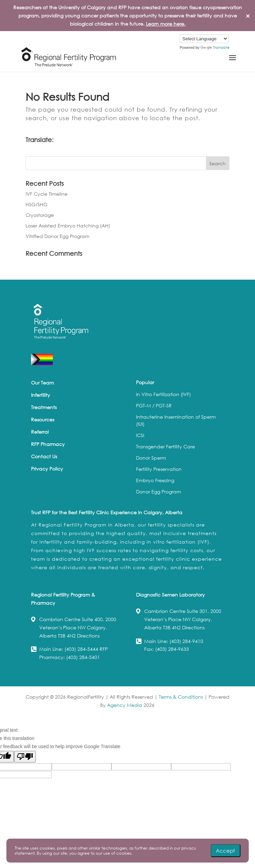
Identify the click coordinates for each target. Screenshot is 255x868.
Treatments (44, 407)
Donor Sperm (151, 458)
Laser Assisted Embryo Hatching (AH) (68, 226)
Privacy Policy (47, 469)
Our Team (42, 383)
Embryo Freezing (155, 480)
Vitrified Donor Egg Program (57, 236)
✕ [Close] (248, 16)
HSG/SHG (36, 204)
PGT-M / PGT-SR (154, 405)
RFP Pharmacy (48, 444)
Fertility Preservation (159, 469)
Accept (225, 851)
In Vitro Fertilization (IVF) (163, 394)
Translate (215, 47)
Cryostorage (40, 215)
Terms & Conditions (181, 697)
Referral (40, 432)
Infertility (41, 395)
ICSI (140, 435)
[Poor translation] (25, 757)
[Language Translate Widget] (204, 39)
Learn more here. (166, 24)
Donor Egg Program (159, 492)
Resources (43, 419)
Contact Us (44, 456)
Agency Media (125, 705)
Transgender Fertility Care (166, 446)
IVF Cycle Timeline (47, 194)
